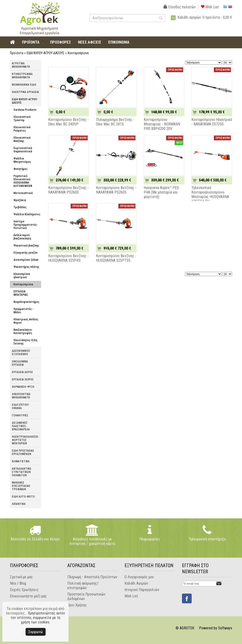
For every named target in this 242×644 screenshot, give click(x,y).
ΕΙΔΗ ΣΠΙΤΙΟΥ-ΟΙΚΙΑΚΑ (21, 406)
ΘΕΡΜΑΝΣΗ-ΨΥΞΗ (23, 387)
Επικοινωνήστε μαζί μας (28, 596)
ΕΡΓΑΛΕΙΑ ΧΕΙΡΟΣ (23, 379)
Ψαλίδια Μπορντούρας (22, 160)
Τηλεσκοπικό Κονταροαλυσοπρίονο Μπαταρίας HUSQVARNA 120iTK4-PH (210, 194)
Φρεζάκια (20, 200)
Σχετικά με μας (21, 577)
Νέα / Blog (18, 583)
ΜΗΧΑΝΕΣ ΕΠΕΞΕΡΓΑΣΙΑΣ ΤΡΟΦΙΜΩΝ (21, 486)
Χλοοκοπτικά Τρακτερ (22, 119)
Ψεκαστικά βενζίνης (26, 246)
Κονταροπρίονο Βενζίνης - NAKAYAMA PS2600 (68, 190)
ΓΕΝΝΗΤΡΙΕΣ (20, 415)
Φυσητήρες (20, 169)
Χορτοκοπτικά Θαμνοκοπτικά (23, 150)
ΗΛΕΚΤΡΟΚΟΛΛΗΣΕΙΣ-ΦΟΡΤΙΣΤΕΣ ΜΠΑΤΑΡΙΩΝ (26, 440)
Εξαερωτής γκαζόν (25, 253)
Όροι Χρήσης (77, 605)
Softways (225, 628)
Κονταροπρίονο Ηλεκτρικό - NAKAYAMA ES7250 (212, 122)
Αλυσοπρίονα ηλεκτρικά (22, 276)
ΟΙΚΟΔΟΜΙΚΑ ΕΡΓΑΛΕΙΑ (20, 363)
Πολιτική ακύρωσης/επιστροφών (83, 586)
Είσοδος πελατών (180, 7)
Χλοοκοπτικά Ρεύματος (22, 129)
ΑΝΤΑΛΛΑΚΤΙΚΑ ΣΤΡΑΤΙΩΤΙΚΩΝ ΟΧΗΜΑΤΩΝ (22, 472)
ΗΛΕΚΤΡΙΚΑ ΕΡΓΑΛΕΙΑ (25, 92)
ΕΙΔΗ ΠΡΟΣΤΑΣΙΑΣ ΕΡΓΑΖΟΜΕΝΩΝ (23, 452)
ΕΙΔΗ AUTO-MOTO (23, 497)
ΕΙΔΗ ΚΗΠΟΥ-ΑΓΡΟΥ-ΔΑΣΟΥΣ (45, 53)
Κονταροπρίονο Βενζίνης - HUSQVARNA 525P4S (68, 258)
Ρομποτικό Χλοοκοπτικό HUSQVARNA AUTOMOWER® (23, 181)
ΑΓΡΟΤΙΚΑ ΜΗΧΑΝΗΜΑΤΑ (21, 65)
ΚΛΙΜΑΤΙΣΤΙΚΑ (21, 461)
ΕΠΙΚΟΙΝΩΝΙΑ (119, 42)
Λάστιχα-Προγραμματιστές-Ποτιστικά (26, 225)
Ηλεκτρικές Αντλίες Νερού (26, 321)
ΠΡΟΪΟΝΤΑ (31, 42)
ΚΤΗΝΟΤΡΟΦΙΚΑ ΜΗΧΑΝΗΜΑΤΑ (22, 76)
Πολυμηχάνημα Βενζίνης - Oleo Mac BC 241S (115, 122)
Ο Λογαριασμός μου (139, 577)
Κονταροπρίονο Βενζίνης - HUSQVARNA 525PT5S (116, 258)
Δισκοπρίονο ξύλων (26, 260)
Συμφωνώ (36, 632)
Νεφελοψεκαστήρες (26, 302)
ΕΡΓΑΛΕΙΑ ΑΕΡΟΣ (22, 372)
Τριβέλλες (20, 207)
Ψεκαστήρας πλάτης (26, 267)
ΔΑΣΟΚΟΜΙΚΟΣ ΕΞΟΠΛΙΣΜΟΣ (21, 353)
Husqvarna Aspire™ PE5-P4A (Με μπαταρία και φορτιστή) (162, 192)
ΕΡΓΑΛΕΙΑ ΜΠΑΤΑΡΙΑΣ (21, 293)
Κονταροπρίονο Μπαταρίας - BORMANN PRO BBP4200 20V (162, 124)
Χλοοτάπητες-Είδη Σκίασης (25, 342)
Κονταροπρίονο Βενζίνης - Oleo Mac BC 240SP (68, 122)
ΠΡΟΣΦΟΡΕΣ (60, 42)
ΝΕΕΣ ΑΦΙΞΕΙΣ (90, 42)
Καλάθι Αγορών (136, 583)
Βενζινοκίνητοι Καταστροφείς (23, 331)
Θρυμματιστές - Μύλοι (24, 311)
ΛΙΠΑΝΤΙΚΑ (19, 504)
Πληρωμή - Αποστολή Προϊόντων (92, 577)
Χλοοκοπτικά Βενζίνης (22, 139)
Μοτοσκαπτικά (23, 193)
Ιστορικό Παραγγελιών (142, 590)
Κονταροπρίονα (78, 53)
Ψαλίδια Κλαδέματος (27, 214)
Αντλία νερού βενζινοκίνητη (22, 237)
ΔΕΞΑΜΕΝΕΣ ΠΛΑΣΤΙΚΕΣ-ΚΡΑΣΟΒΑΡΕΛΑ (21, 426)
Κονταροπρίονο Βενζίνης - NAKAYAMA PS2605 (116, 190)
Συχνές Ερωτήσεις (24, 590)
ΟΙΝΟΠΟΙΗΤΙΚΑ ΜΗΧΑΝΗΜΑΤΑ (21, 396)
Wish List (210, 7)
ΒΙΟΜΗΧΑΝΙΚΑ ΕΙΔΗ (24, 85)
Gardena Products (25, 110)
